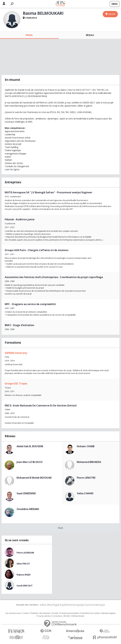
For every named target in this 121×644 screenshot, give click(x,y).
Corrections (57, 616)
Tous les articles (44, 616)
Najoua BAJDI (23, 575)
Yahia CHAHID (85, 493)
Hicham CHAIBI (86, 446)
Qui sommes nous (13, 613)
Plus (60, 528)
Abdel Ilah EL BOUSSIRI (30, 446)
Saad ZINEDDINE (26, 493)
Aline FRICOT (23, 564)
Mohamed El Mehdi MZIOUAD (34, 478)
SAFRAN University (16, 353)
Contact (26, 613)
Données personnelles (69, 613)
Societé (55, 613)
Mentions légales (109, 613)
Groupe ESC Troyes (16, 384)
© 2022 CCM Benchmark (74, 616)
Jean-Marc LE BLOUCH (30, 462)
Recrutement (45, 613)
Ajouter (112, 14)
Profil (29, 35)
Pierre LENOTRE (86, 478)
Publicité (34, 613)
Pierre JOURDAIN (25, 553)
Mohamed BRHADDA (89, 462)
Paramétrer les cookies (90, 613)
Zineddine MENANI (28, 509)
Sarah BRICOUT (25, 586)
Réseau (90, 35)
